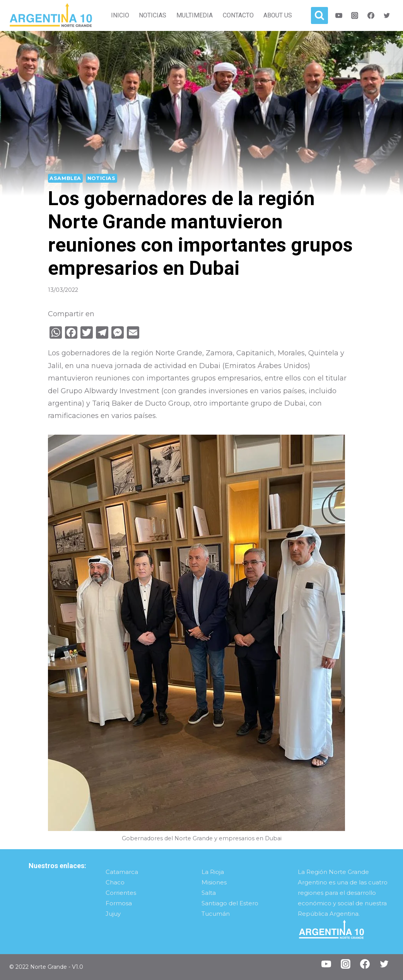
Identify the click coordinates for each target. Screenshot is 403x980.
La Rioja (213, 872)
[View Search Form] (319, 15)
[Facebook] (371, 15)
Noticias (153, 15)
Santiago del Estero (230, 903)
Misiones (214, 882)
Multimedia (195, 15)
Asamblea (65, 178)
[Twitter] (387, 15)
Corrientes (121, 893)
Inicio (120, 15)
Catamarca (122, 872)
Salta (209, 893)
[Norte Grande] (51, 15)
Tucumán (216, 914)
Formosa (119, 903)
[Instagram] (355, 15)
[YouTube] (326, 964)
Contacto (238, 15)
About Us (278, 15)
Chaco (115, 882)
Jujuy (113, 914)
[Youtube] (339, 15)
